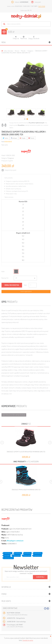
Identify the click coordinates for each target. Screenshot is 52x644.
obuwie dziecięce (8, 553)
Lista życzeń (38, 2)
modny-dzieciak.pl (7, 51)
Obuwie (17, 51)
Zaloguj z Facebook (34, 37)
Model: (3, 155)
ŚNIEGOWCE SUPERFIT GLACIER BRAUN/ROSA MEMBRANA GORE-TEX (26, 452)
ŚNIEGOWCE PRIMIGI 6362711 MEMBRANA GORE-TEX (26, 490)
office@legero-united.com (15, 541)
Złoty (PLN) (42, 6)
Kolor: (3, 271)
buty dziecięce (28, 553)
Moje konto (6, 601)
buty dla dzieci (18, 553)
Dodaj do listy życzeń (10, 170)
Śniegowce (30, 51)
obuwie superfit (17, 556)
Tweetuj (5, 138)
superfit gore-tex (38, 556)
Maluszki (23, 51)
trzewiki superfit (27, 556)
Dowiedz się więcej (28, 640)
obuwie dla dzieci (38, 553)
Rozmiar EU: (5, 278)
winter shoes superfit (9, 558)
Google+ (23, 138)
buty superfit (7, 556)
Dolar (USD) (19, 6)
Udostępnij (14, 138)
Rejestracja (24, 38)
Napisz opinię (5, 145)
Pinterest (31, 138)
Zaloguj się (16, 38)
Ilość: (25, 285)
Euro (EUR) (27, 6)
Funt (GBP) (34, 6)
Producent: (5, 161)
